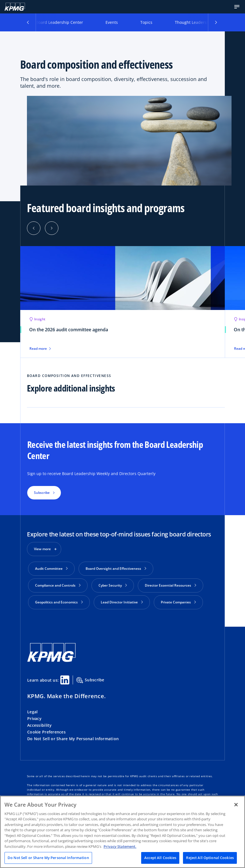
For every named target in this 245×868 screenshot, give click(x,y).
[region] (122, 832)
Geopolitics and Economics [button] (59, 602)
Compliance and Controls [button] (58, 585)
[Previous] (34, 228)
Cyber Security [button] (113, 585)
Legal (32, 712)
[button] (237, 7)
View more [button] (42, 549)
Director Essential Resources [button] (170, 585)
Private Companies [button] (178, 602)
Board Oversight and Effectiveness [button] (116, 569)
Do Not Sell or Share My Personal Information (73, 739)
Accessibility (40, 725)
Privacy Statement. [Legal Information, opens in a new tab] (120, 846)
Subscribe (90, 680)
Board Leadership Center (59, 22)
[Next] (52, 228)
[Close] (236, 805)
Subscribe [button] (42, 493)
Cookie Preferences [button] (46, 732)
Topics (146, 22)
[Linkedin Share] (65, 680)
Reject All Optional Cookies (210, 858)
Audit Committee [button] (51, 569)
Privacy (34, 718)
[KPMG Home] (15, 7)
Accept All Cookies (160, 858)
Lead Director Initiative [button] (122, 602)
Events (112, 22)
